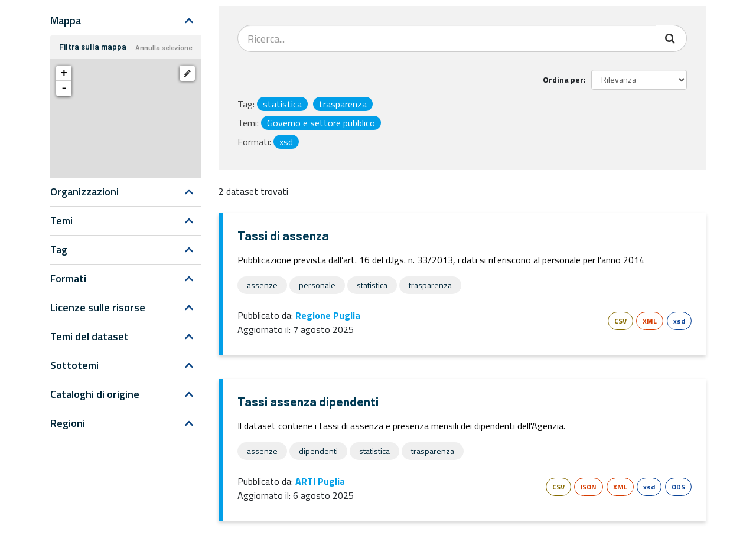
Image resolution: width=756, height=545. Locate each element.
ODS (678, 487)
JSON (589, 487)
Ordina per (563, 79)
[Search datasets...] (447, 38)
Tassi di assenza (283, 235)
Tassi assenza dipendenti (308, 401)
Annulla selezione (164, 47)
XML (650, 321)
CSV (620, 321)
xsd (679, 321)
